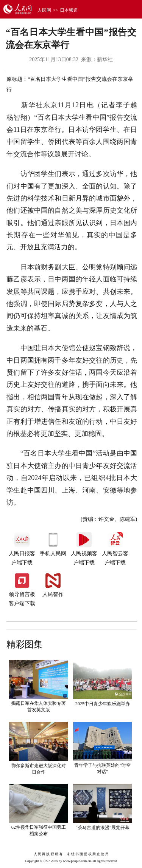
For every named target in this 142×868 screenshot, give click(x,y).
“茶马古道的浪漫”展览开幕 (102, 828)
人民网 (44, 10)
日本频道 (69, 10)
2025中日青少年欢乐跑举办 (103, 704)
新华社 (105, 59)
